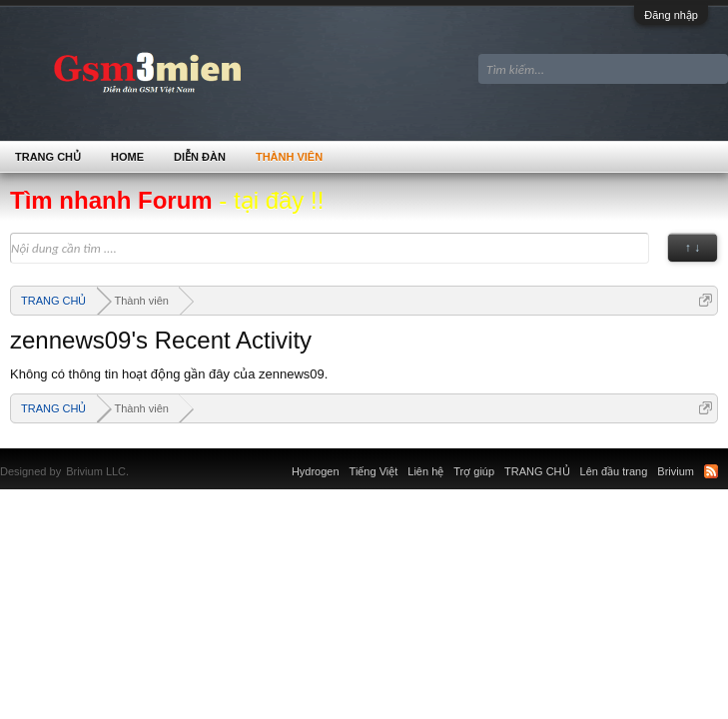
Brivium (676, 471)
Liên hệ (425, 471)
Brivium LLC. (97, 471)
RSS (711, 471)
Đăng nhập (671, 15)
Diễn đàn (200, 157)
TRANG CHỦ (48, 157)
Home (127, 157)
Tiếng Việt (374, 471)
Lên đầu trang (614, 471)
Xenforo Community (139, 459)
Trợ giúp (474, 471)
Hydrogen (316, 471)
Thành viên (289, 157)
